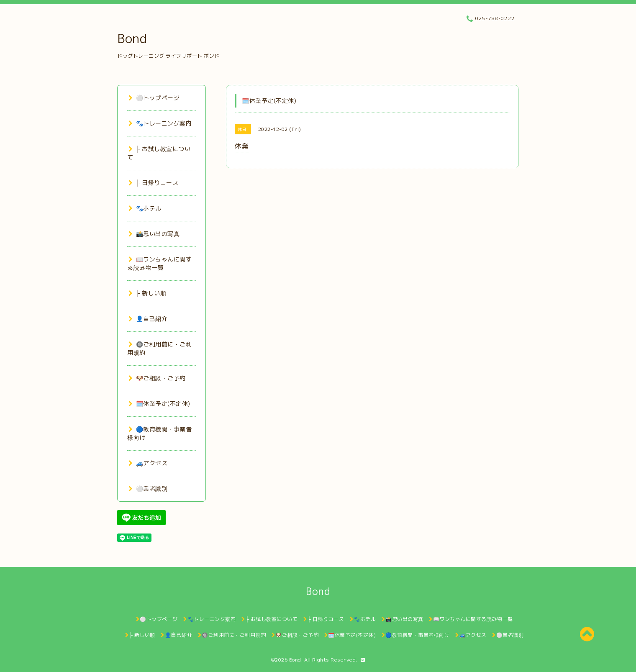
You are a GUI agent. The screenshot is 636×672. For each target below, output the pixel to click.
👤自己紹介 (148, 319)
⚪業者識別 (148, 489)
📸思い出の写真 (154, 234)
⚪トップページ (154, 98)
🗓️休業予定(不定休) (159, 404)
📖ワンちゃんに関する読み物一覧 (159, 263)
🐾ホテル (145, 208)
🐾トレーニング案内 (160, 123)
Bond (132, 38)
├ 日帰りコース (153, 183)
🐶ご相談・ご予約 (157, 378)
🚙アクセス (148, 463)
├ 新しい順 (147, 293)
